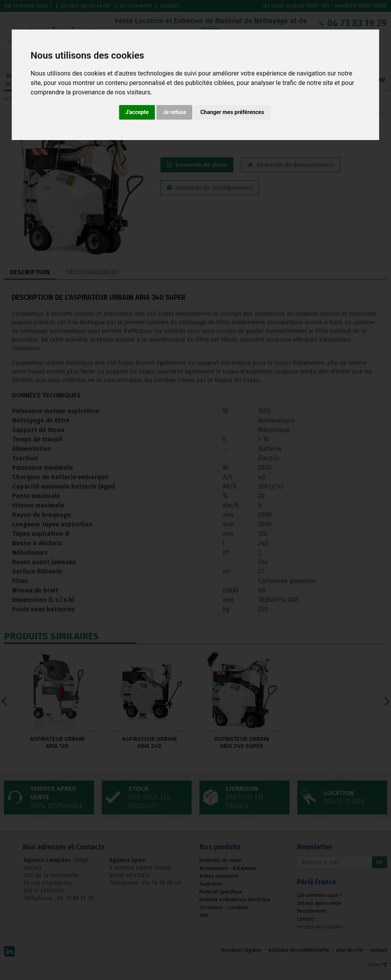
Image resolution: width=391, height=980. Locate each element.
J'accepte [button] (137, 112)
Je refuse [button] (174, 112)
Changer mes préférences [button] (232, 112)
